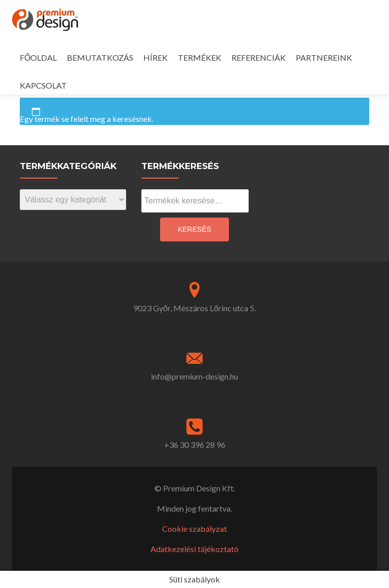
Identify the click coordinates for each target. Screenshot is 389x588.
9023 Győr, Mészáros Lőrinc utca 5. (194, 308)
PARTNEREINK (324, 57)
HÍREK (155, 57)
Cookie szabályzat (194, 529)
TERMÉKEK (200, 57)
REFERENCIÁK (259, 57)
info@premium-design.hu (194, 376)
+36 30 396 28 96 (195, 445)
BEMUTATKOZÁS (100, 57)
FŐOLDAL (38, 57)
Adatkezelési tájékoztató (194, 549)
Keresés (194, 229)
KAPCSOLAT (43, 85)
